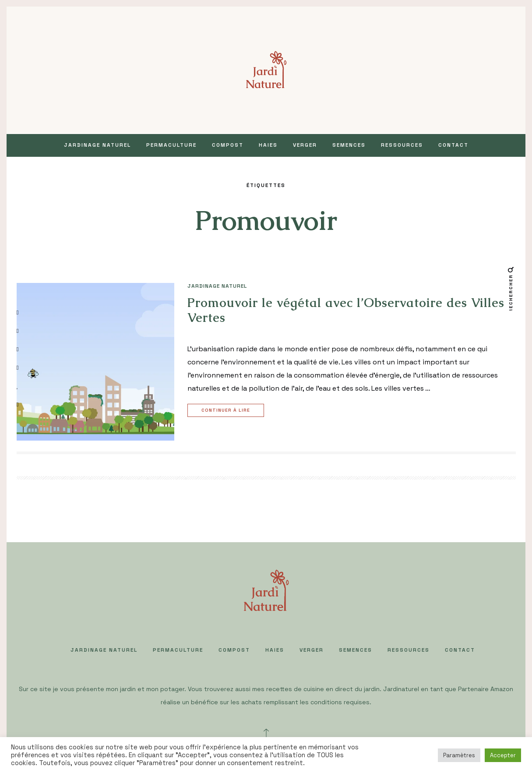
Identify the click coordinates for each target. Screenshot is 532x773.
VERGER (305, 145)
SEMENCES (349, 145)
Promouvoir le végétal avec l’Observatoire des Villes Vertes (346, 310)
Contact (453, 145)
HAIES (268, 145)
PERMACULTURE (171, 145)
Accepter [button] (503, 755)
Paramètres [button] (459, 755)
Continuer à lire (227, 411)
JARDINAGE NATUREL (97, 145)
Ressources (402, 145)
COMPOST (228, 145)
